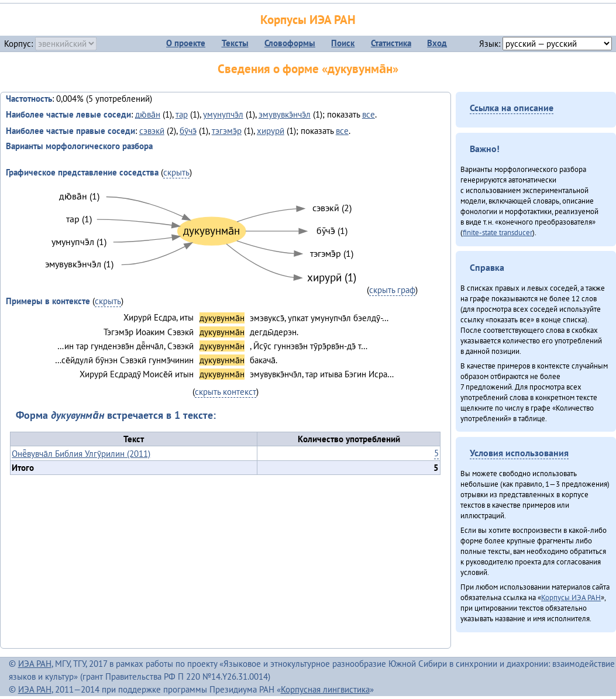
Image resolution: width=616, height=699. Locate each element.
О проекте (186, 43)
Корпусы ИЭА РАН (308, 20)
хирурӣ (271, 131)
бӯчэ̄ (188, 131)
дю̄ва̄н (148, 114)
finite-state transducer (498, 232)
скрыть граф (392, 290)
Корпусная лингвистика (325, 689)
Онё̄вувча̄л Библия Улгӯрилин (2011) (81, 454)
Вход (437, 43)
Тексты (235, 43)
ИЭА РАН (35, 664)
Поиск (343, 43)
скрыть (176, 172)
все (369, 114)
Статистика (391, 43)
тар (182, 114)
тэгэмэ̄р (227, 131)
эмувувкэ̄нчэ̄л (285, 114)
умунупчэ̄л (223, 114)
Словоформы (290, 43)
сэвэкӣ (152, 131)
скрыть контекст (226, 392)
